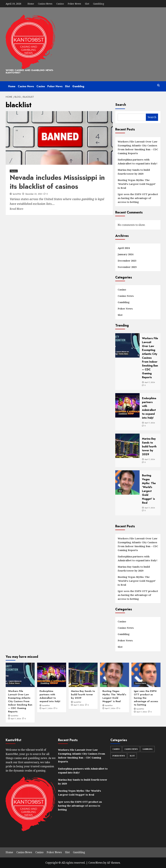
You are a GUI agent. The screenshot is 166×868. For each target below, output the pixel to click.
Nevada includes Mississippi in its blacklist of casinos (57, 182)
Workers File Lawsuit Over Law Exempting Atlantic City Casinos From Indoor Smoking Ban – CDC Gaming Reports (138, 147)
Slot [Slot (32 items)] (132, 756)
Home (31, 4)
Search (121, 105)
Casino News (45, 4)
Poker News (74, 4)
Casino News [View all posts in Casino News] (141, 683)
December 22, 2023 (34, 194)
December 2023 (127, 261)
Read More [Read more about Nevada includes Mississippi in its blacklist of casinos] (17, 209)
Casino (60, 4)
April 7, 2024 (16, 719)
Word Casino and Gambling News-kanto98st (30, 71)
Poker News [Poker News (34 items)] (119, 756)
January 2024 (125, 254)
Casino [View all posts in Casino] (14, 171)
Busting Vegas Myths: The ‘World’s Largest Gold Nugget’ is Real (137, 184)
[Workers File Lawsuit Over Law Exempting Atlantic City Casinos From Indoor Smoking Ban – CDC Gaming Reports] (20, 675)
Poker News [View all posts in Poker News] (14, 683)
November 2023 (127, 267)
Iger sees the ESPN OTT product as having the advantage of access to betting (138, 198)
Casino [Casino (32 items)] (116, 749)
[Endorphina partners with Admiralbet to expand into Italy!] (52, 675)
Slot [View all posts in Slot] (105, 683)
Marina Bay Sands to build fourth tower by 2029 (134, 172)
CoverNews (95, 863)
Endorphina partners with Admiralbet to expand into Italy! (138, 161)
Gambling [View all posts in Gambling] (45, 683)
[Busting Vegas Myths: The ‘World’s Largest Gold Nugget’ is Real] (115, 675)
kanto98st (17, 194)
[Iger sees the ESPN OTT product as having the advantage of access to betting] (146, 675)
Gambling (99, 4)
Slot (87, 4)
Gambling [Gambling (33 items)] (148, 749)
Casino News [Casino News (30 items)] (131, 749)
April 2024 (124, 248)
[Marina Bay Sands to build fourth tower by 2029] (83, 675)
